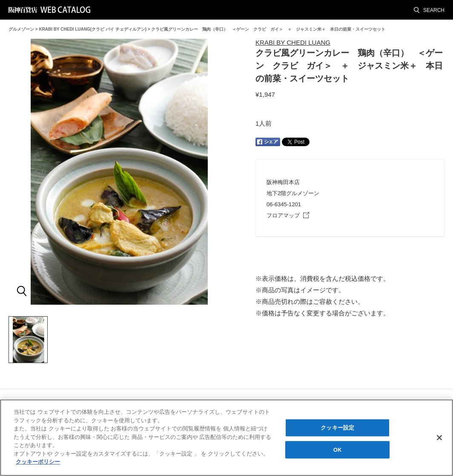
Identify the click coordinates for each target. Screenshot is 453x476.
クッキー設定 (337, 428)
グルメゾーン (21, 29)
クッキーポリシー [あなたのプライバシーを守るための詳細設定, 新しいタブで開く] (38, 463)
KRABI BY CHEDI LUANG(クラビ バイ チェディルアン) (93, 29)
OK (338, 450)
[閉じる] (439, 438)
